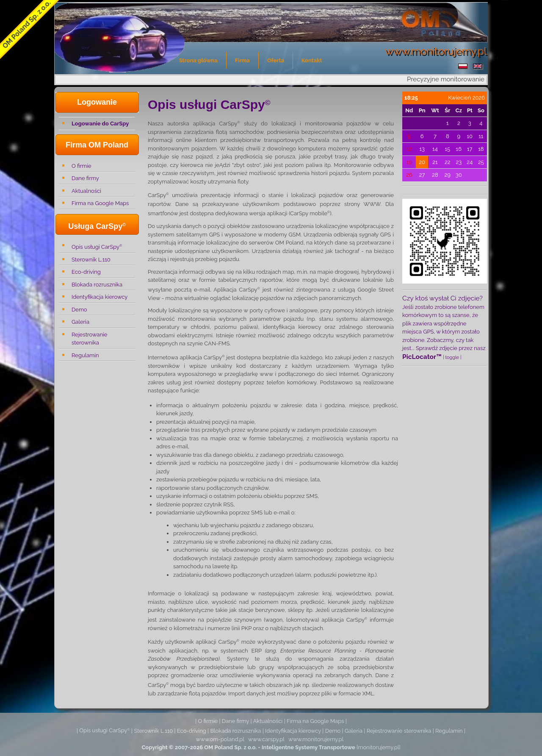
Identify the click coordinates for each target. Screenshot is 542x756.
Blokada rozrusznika (97, 285)
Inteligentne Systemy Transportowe (308, 747)
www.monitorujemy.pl (316, 739)
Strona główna (198, 60)
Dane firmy (85, 178)
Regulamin (85, 355)
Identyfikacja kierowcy (100, 297)
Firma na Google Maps (100, 203)
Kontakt (312, 60)
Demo (79, 310)
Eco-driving (86, 272)
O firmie (82, 166)
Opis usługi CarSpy (97, 246)
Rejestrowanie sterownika (89, 339)
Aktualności (86, 191)
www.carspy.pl (266, 739)
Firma (242, 60)
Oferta (276, 60)
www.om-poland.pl (220, 739)
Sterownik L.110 (91, 260)
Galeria (80, 322)
